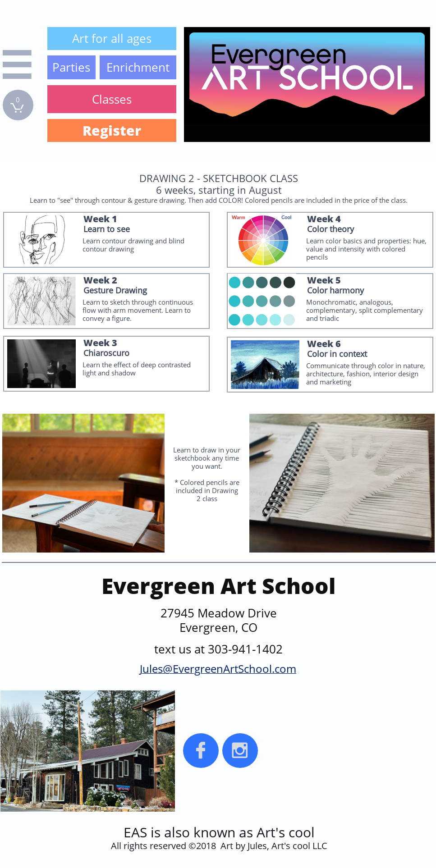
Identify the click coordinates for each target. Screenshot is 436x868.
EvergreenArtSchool (222, 669)
